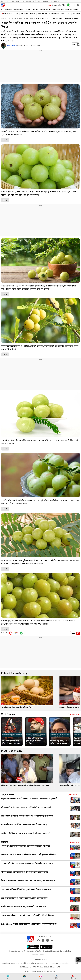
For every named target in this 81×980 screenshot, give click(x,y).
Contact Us (13, 951)
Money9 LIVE (55, 967)
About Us (22, 951)
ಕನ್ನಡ (13, 1)
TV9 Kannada (42, 963)
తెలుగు (18, 1)
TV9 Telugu (31, 963)
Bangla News (6, 18)
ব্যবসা (54, 10)
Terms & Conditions (40, 955)
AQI (64, 5)
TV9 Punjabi (64, 963)
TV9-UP (56, 1)
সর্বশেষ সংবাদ (8, 795)
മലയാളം (45, 1)
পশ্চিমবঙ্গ (42, 10)
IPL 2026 (28, 10)
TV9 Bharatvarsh (8, 963)
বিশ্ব (62, 10)
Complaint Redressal (51, 951)
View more (74, 714)
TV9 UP (36, 967)
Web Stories (8, 714)
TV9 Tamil (74, 963)
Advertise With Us (34, 951)
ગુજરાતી (28, 1)
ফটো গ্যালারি (24, 14)
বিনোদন (49, 10)
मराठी (23, 1)
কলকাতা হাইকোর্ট (42, 14)
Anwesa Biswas (12, 46)
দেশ (59, 10)
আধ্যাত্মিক (76, 10)
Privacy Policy (66, 951)
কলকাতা (35, 10)
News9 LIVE (45, 967)
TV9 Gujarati (54, 963)
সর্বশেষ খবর (8, 10)
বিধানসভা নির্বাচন (19, 10)
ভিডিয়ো (5, 842)
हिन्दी (2, 1)
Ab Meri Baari (54, 14)
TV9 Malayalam (26, 967)
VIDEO (16, 14)
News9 (8, 1)
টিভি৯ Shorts (8, 14)
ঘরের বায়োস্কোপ (66, 14)
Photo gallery (17, 18)
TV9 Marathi (21, 963)
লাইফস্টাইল (69, 10)
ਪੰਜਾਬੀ (34, 1)
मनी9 (51, 1)
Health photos (28, 18)
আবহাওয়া (33, 14)
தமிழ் (39, 1)
